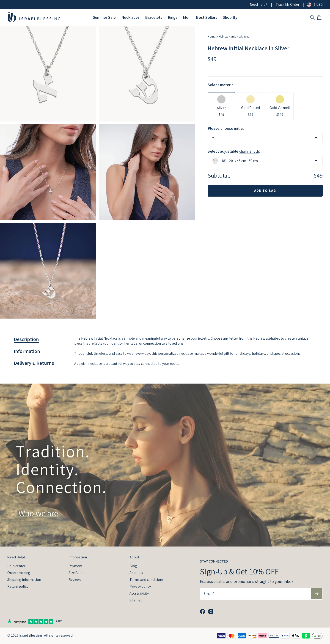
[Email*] (255, 594)
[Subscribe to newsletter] (317, 594)
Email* (209, 594)
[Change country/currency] (311, 5)
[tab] (26, 339)
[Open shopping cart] (320, 17)
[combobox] (265, 138)
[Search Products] (313, 17)
